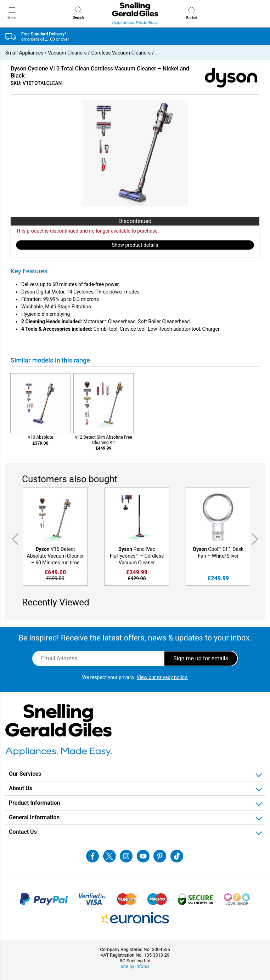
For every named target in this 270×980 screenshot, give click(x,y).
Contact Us (23, 832)
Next (256, 539)
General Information (34, 817)
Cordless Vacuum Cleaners (121, 53)
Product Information (35, 803)
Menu (12, 13)
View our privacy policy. (162, 677)
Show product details (135, 245)
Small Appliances (24, 53)
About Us (21, 788)
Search (78, 13)
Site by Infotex (135, 966)
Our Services (25, 774)
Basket (192, 13)
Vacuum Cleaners (67, 53)
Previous (14, 539)
